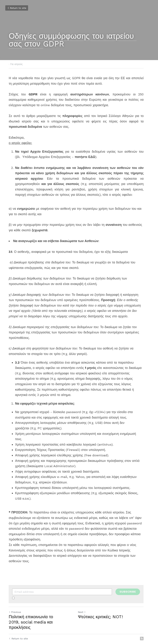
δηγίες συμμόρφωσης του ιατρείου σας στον (73, 40)
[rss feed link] (148, 622)
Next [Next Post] (85, 601)
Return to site (17, 8)
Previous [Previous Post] (15, 601)
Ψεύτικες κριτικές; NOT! (103, 606)
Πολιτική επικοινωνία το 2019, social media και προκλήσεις (42, 609)
